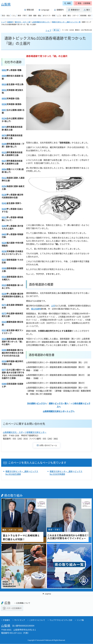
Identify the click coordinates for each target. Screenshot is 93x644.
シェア (48, 30)
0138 (4, 195)
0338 (4, 361)
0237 (4, 260)
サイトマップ (20, 620)
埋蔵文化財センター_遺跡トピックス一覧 (66, 22)
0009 (4, 76)
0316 (4, 277)
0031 (4, 90)
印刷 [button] (57, 30)
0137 (4, 161)
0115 (4, 152)
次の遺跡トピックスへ (37, 403)
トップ (3, 22)
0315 (4, 322)
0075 (4, 127)
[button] (83, 3)
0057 (4, 110)
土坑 (53, 306)
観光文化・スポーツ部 (23, 22)
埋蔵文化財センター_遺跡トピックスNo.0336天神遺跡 (66, 473)
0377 (4, 370)
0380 (4, 384)
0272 (4, 313)
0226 (4, 243)
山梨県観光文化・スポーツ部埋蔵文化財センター (25, 432)
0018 (4, 84)
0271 (4, 305)
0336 (4, 104)
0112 (4, 178)
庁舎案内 (6, 620)
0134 (4, 118)
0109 (4, 144)
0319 (4, 285)
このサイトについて (37, 620)
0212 (4, 217)
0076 (4, 135)
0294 (4, 226)
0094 (4, 169)
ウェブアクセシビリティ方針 (61, 620)
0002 (4, 70)
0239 (4, 294)
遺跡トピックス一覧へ (59, 403)
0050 (4, 98)
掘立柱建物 (36, 309)
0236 (4, 251)
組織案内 (10, 22)
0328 (4, 339)
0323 (4, 330)
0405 (4, 234)
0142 (4, 203)
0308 (4, 268)
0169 (4, 209)
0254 (4, 186)
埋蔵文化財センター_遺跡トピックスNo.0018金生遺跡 (22, 473)
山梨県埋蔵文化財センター (41, 22)
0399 (4, 350)
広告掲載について (23, 603)
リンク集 (80, 620)
